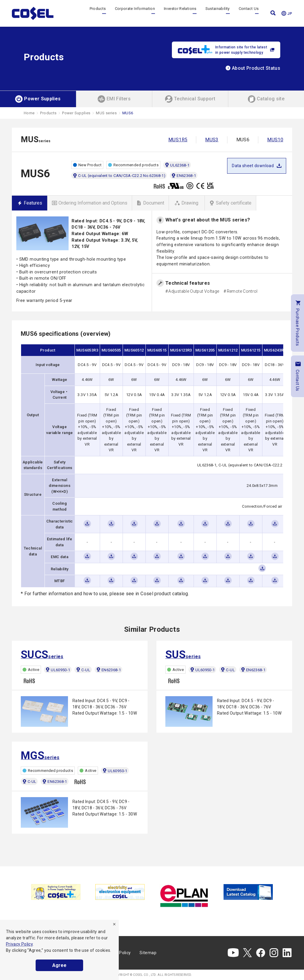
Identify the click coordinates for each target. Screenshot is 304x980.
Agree (59, 965)
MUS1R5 (178, 140)
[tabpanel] (56, 892)
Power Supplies (76, 113)
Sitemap (148, 953)
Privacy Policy (19, 944)
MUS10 (275, 140)
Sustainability (218, 13)
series (42, 655)
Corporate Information (135, 13)
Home (29, 113)
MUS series (106, 113)
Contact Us (249, 13)
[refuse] (114, 924)
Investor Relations (180, 13)
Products (98, 13)
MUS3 (212, 140)
